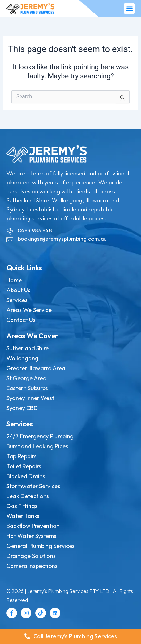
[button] (129, 9)
